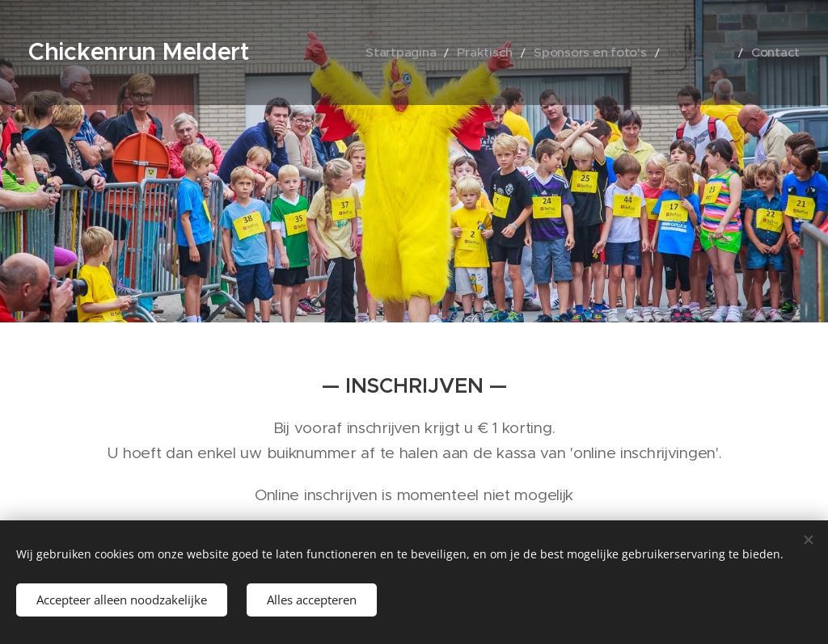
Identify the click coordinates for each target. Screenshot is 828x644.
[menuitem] (443, 53)
